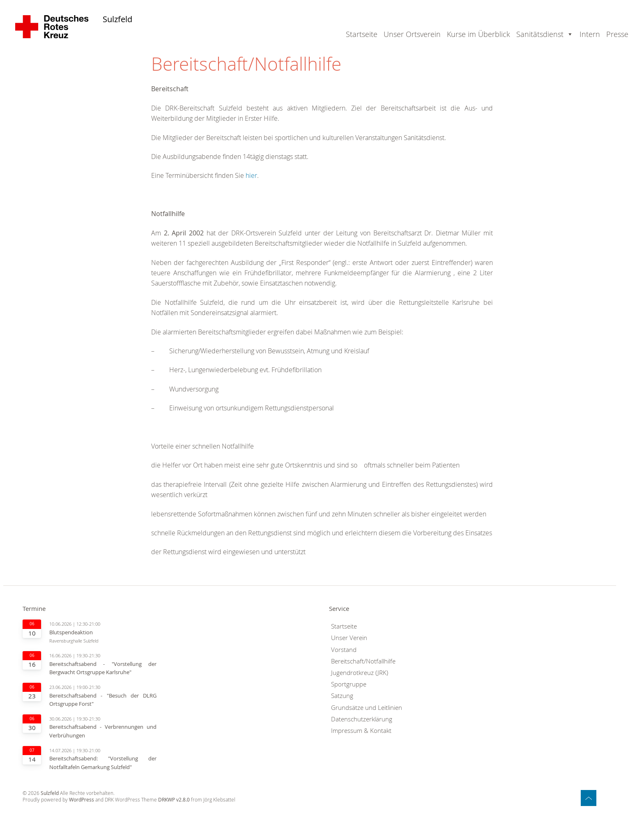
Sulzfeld (117, 19)
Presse (617, 34)
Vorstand (344, 650)
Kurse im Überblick (478, 34)
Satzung (342, 696)
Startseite (362, 34)
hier (251, 175)
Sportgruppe (349, 684)
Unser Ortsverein (412, 34)
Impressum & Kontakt (361, 731)
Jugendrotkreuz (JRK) (360, 673)
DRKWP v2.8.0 (174, 800)
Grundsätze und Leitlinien (367, 708)
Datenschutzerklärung (362, 719)
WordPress (82, 800)
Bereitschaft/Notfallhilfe (363, 661)
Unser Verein (349, 638)
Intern (590, 34)
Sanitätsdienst (540, 34)
